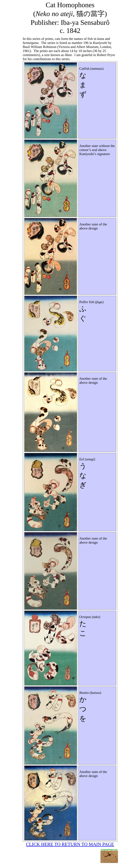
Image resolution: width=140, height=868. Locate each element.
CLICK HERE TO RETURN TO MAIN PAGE (70, 844)
